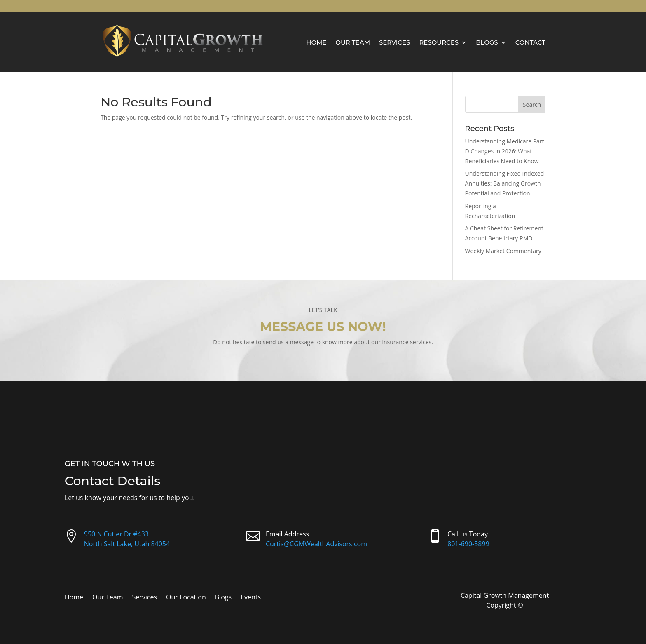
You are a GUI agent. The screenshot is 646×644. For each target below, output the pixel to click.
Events (251, 598)
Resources (439, 42)
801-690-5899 (468, 544)
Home (316, 42)
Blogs (487, 42)
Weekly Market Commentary (503, 251)
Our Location (186, 598)
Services (394, 42)
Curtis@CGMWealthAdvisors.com (316, 544)
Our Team (353, 42)
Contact (530, 42)
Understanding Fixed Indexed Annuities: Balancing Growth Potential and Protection (505, 183)
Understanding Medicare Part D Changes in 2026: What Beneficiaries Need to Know (505, 151)
